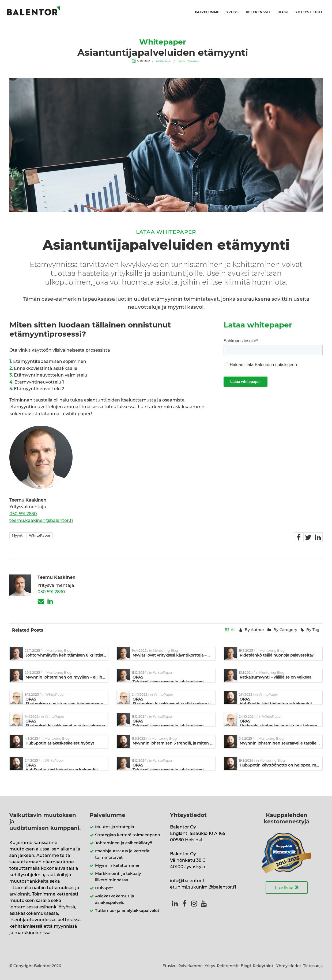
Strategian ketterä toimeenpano (128, 835)
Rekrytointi (264, 966)
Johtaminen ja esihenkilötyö (124, 843)
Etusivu (169, 966)
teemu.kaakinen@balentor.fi (41, 521)
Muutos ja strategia (115, 827)
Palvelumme (207, 12)
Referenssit (258, 12)
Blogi (283, 12)
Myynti (18, 536)
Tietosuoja (313, 966)
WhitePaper (163, 61)
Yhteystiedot (309, 12)
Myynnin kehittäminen (118, 866)
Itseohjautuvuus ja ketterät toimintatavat (122, 854)
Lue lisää (287, 887)
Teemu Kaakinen (189, 61)
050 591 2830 (23, 514)
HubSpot (104, 888)
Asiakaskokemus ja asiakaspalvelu (115, 899)
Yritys (233, 12)
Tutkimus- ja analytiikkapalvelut (127, 911)
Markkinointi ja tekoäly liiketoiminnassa (118, 877)
